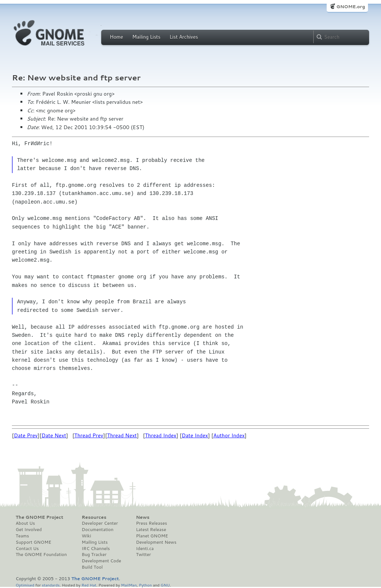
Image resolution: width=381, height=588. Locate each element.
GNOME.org (351, 7)
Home (116, 37)
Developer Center (100, 523)
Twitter (143, 555)
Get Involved (29, 530)
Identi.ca (145, 549)
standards (51, 585)
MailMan (129, 585)
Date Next (54, 435)
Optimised (25, 585)
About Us (25, 523)
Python (145, 585)
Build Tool (92, 567)
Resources (94, 517)
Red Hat (89, 585)
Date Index (195, 435)
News (143, 517)
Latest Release (151, 530)
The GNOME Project (39, 517)
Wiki (87, 536)
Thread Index (161, 435)
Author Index (229, 435)
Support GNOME (33, 542)
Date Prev (26, 435)
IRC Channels (96, 549)
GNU (165, 585)
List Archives (184, 37)
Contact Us (27, 549)
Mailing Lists (146, 37)
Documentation (98, 530)
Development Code (102, 561)
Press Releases (151, 523)
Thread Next (122, 435)
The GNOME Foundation (41, 555)
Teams (22, 536)
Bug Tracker (94, 555)
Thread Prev (89, 435)
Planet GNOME (152, 536)
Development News (156, 542)
